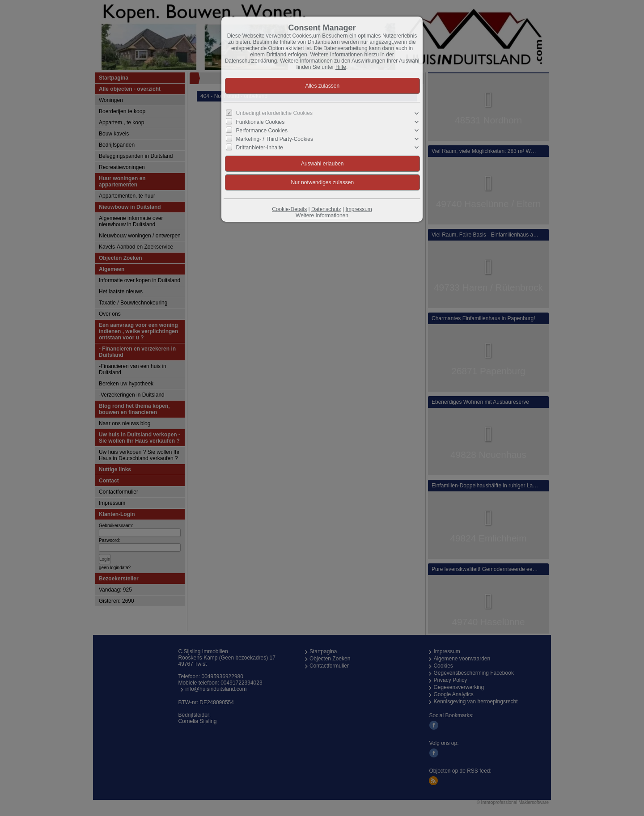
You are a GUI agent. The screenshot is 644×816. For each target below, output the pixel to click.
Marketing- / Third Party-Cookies (275, 139)
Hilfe (341, 67)
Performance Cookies (262, 131)
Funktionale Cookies (261, 122)
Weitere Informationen (322, 216)
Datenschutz (326, 209)
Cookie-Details (289, 209)
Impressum (358, 209)
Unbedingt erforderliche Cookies (274, 113)
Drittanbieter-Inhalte (260, 148)
